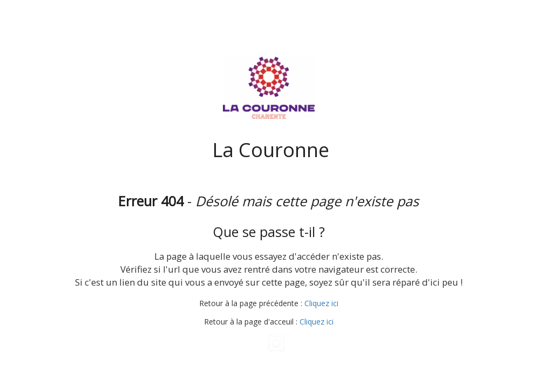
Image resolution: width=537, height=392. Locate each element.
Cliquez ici (321, 303)
